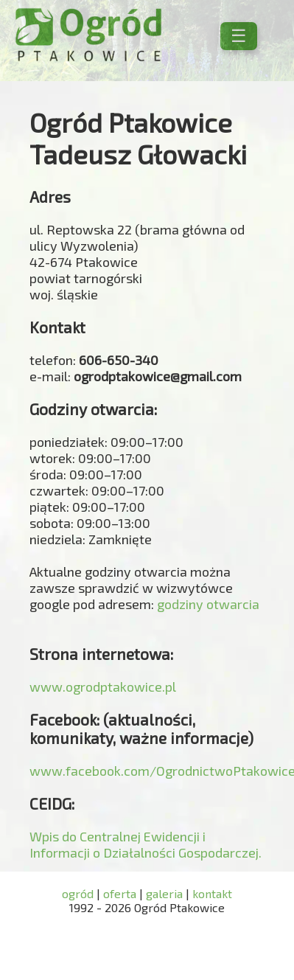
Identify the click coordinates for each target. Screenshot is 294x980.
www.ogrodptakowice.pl (103, 687)
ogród (79, 893)
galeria (164, 893)
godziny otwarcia (208, 604)
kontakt (212, 893)
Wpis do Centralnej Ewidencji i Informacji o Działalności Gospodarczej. (146, 844)
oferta (120, 893)
